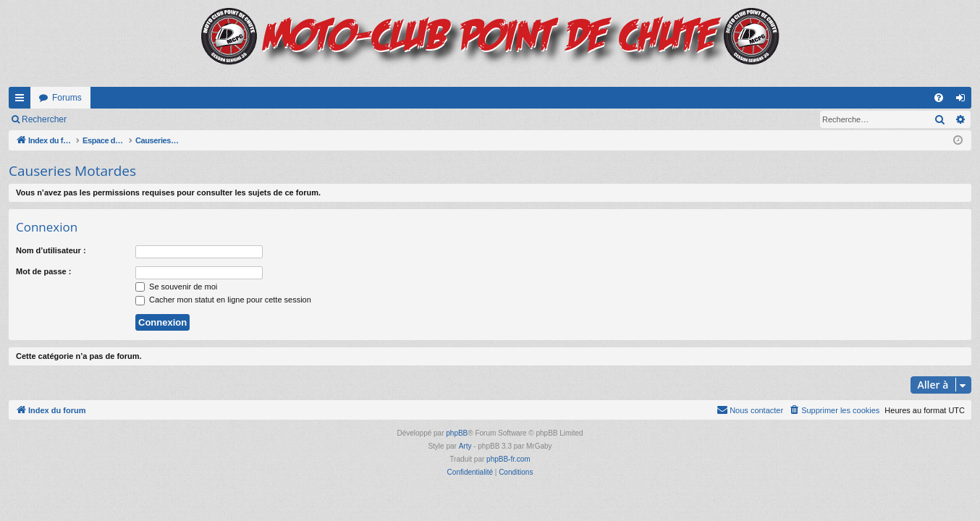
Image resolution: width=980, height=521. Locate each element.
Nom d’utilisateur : (51, 250)
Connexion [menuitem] (964, 101)
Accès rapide (22, 101)
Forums (67, 98)
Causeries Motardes (72, 171)
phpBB (457, 433)
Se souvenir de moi (176, 287)
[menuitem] (939, 98)
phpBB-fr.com (508, 459)
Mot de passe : (43, 271)
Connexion (108, 119)
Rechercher (44, 119)
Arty (465, 446)
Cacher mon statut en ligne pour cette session (223, 300)
